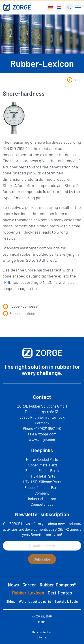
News (13, 585)
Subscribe (42, 559)
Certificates (60, 593)
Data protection (42, 632)
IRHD (7, 282)
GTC (42, 627)
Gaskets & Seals (66, 601)
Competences (42, 504)
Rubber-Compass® (21, 306)
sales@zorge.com (42, 434)
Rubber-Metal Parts (42, 465)
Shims (11, 601)
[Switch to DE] (51, 7)
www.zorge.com (42, 439)
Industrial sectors (42, 499)
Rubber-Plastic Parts (42, 470)
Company (42, 493)
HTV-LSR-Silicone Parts (42, 482)
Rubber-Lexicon (19, 313)
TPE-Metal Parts (42, 476)
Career (29, 585)
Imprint (42, 622)
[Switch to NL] (59, 7)
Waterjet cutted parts (35, 601)
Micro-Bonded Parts (42, 459)
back (74, 80)
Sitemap (42, 637)
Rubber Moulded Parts (42, 487)
